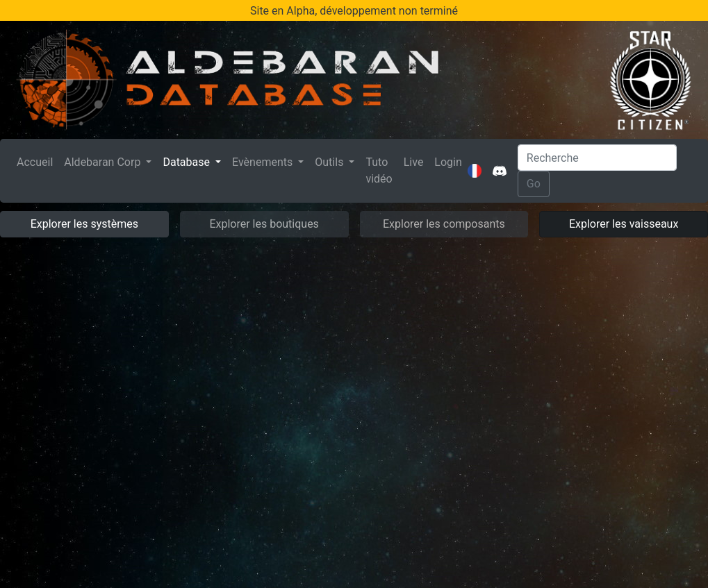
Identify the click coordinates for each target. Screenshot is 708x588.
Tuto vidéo (379, 170)
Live (414, 162)
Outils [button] (330, 162)
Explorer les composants (444, 224)
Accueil (38, 161)
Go (534, 184)
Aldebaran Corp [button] (104, 162)
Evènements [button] (264, 162)
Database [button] (188, 162)
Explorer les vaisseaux (624, 224)
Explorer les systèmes (84, 224)
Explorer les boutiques (264, 224)
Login (448, 162)
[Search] (597, 158)
